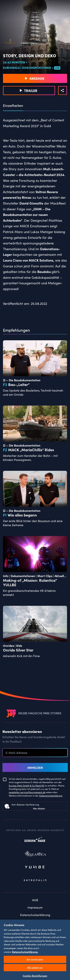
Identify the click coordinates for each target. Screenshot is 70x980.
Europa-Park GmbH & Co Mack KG (27, 786)
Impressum (35, 907)
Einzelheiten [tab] (13, 106)
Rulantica (35, 854)
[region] (35, 950)
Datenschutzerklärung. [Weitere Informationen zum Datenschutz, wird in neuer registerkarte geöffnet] (25, 952)
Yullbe (35, 867)
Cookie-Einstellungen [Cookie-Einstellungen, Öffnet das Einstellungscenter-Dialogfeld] (35, 976)
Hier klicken (39, 808)
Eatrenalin (35, 880)
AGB (35, 900)
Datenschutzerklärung (51, 796)
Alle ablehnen (35, 968)
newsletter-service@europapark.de (27, 792)
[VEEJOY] (11, 713)
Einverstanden (35, 959)
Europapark (35, 841)
